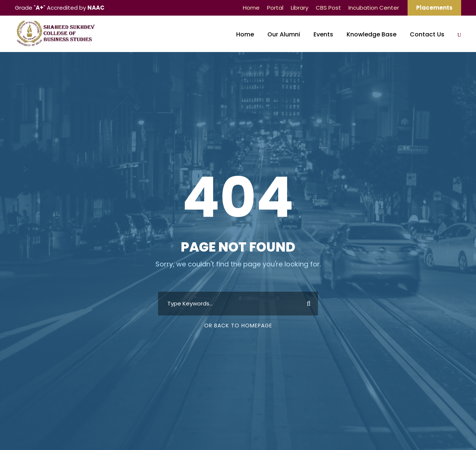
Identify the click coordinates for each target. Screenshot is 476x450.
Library (300, 8)
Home (251, 8)
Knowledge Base (372, 34)
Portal (275, 8)
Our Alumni (284, 34)
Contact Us (427, 34)
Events (323, 34)
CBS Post (328, 8)
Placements (434, 8)
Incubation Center (374, 8)
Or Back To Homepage (238, 326)
